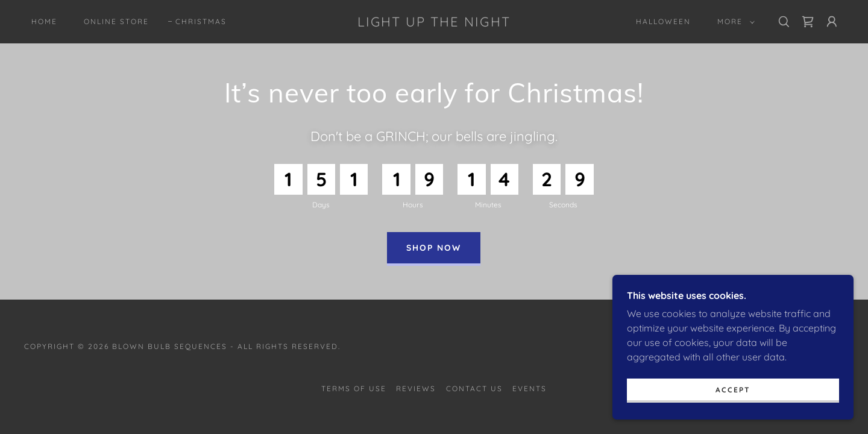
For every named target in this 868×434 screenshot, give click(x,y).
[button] (734, 22)
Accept (733, 414)
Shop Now (434, 248)
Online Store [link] (116, 21)
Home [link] (44, 21)
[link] (434, 23)
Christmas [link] (201, 21)
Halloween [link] (663, 21)
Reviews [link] (416, 388)
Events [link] (530, 388)
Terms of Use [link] (354, 388)
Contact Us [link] (474, 388)
